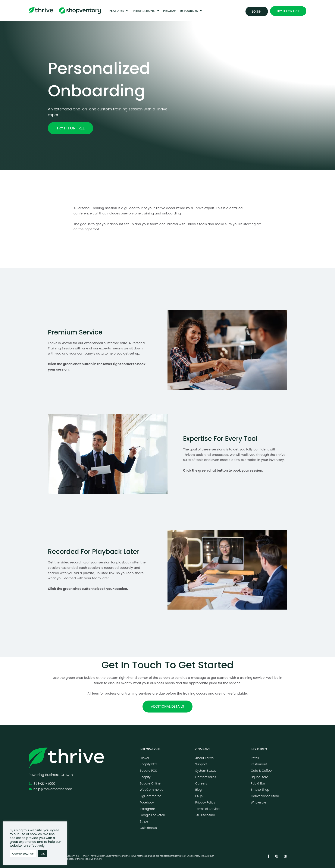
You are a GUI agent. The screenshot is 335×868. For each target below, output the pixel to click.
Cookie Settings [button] (23, 854)
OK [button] (43, 854)
